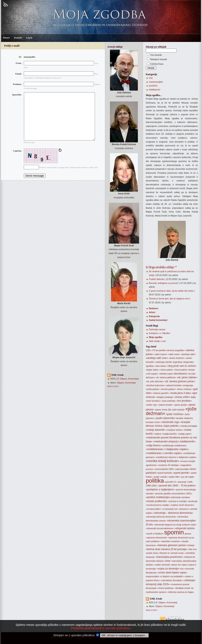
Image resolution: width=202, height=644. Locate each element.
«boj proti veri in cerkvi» (182, 366)
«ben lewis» (161, 366)
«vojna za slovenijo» (168, 569)
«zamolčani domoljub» (172, 580)
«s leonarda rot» (170, 509)
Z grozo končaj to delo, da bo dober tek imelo (171, 291)
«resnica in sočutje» (178, 501)
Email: (19, 74)
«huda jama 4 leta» (180, 393)
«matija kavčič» (169, 434)
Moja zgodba (156, 337)
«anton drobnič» (177, 358)
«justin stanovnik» (165, 418)
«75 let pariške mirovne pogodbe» (168, 350)
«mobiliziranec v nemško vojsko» (164, 453)
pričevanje (176, 497)
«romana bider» (154, 509)
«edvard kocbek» (174, 385)
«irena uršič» (182, 397)
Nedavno (154, 308)
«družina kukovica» (155, 385)
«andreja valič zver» (157, 358)
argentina (177, 362)
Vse (151, 78)
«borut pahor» (181, 370)
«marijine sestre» (174, 430)
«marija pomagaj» (189, 426)
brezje (192, 370)
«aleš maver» (161, 354)
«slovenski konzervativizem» (160, 528)
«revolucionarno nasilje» (158, 505)
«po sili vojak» (188, 477)
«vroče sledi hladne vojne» (172, 573)
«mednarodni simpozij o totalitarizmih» (174, 442)
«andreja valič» (188, 354)
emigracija (188, 385)
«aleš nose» (174, 354)
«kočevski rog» (170, 422)
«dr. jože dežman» (155, 381)
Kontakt (18, 38)
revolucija (193, 501)
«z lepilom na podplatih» (172, 576)
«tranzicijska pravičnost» (169, 557)
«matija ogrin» (185, 434)
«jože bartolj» (178, 410)
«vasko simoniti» (162, 565)
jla (170, 410)
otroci (193, 469)
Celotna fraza (157, 64)
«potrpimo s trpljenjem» (160, 489)
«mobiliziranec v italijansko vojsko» (167, 449)
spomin (174, 532)
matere (158, 434)
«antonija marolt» (164, 362)
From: (19, 63)
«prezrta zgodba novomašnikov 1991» (173, 493)
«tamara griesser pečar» (172, 545)
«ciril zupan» (152, 374)
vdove (174, 565)
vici (179, 565)
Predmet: (17, 84)
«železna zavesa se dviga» (181, 592)
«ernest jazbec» (168, 389)
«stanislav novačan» (171, 541)
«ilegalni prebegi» (165, 397)
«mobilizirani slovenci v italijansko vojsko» (176, 457)
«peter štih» (174, 477)
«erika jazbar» (153, 389)
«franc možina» (184, 389)
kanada (179, 418)
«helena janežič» (161, 393)
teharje (191, 545)
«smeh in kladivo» (155, 534)
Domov (7, 38)
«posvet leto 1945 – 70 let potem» (177, 486)
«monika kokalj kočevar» (162, 461)
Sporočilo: (17, 95)
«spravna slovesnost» (156, 538)
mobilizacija (168, 445)
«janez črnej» (161, 410)
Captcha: (17, 161)
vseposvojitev (152, 576)
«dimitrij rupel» (166, 374)
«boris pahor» (167, 370)
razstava (186, 497)
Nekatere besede (159, 59)
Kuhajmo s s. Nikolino (160, 333)
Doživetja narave (157, 329)
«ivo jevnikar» (184, 401)
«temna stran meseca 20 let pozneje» (167, 549)
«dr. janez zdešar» (187, 377)
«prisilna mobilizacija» (158, 497)
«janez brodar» (166, 405)
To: (20, 57)
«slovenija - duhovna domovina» (173, 513)
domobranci (180, 374)
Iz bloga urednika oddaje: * (161, 267)
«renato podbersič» (156, 501)
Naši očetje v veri (157, 341)
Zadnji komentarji (158, 320)
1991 (148, 350)
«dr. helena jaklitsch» (166, 377)
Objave (123, 379)
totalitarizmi (155, 90)
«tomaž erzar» (177, 553)
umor (168, 561)
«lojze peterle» (171, 426)
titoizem (163, 553)
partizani (151, 473)
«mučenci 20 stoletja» (168, 465)
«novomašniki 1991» (165, 469)
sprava (188, 534)
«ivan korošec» (153, 401)
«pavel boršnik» (165, 473)
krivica (159, 426)
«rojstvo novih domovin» (182, 505)
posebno (153, 86)
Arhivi (152, 312)
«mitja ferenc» (154, 445)
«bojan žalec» (153, 370)
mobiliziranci (180, 445)
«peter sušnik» (160, 477)
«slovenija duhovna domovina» (161, 517)
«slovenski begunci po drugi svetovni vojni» (175, 525)
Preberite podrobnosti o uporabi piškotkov (100, 634)
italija (193, 397)
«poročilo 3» (171, 482)
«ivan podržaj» (169, 401)
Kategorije (154, 316)
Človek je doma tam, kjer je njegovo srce (169, 299)
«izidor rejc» (152, 405)
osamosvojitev (156, 82)
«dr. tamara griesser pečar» (180, 381)
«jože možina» (175, 414)
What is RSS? (113, 386)
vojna (184, 565)
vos (182, 569)
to (169, 553)
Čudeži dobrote (156, 279)
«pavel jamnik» (181, 473)
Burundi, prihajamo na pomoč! (164, 283)
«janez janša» (181, 405)
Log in (29, 38)
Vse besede (156, 55)
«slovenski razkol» (185, 528)
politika (155, 481)
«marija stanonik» (156, 430)
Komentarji (133, 379)
